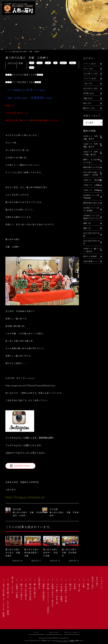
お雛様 (32, 63)
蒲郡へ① (87, 228)
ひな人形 (40, 63)
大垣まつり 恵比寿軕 (92, 180)
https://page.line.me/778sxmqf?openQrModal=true (30, 385)
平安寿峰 (73, 63)
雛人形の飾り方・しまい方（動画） (8, 600)
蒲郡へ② (87, 223)
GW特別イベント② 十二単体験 (92, 209)
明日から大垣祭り (90, 256)
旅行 (85, 103)
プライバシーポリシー (72, 632)
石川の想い (97, 582)
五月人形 (87, 88)
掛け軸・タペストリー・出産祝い (48, 599)
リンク (36, 632)
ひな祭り (48, 63)
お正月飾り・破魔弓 (61, 593)
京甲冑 (86, 93)
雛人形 (32, 68)
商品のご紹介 (93, 583)
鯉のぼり (87, 108)
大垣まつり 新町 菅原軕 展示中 (92, 145)
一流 (85, 83)
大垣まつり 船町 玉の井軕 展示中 (92, 153)
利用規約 (72, 641)
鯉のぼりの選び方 (21, 592)
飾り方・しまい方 (12, 585)
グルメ (86, 68)
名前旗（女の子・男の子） (52, 596)
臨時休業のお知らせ (91, 203)
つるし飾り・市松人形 (57, 594)
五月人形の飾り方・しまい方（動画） (4, 601)
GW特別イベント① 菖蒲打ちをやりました (92, 217)
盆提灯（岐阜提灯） (44, 593)
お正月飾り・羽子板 (66, 593)
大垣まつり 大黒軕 (91, 185)
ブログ (86, 78)
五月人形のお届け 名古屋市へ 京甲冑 (92, 173)
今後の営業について (91, 261)
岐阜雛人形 (63, 63)
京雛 (55, 63)
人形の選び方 (39, 583)
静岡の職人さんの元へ (92, 167)
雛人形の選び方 (35, 591)
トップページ (101, 583)
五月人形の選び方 (26, 592)
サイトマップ (54, 632)
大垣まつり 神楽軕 (91, 190)
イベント (87, 63)
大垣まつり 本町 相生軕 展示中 (92, 137)
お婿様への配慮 (17, 591)
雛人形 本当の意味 (30, 592)
